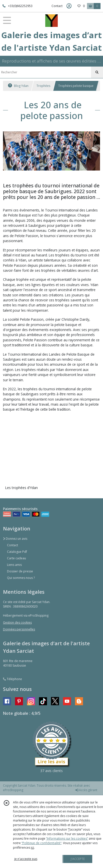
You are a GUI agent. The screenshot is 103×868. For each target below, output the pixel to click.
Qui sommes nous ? (21, 578)
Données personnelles (19, 629)
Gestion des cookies (17, 622)
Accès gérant (86, 790)
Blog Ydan (18, 86)
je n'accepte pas (26, 859)
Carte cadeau (16, 558)
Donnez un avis (15, 539)
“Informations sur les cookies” (67, 838)
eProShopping (13, 790)
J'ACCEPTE (78, 859)
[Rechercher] (97, 72)
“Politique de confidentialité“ (41, 843)
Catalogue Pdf (17, 552)
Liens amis (14, 565)
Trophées (43, 86)
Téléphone (12, 679)
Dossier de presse (20, 571)
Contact (57, 6)
